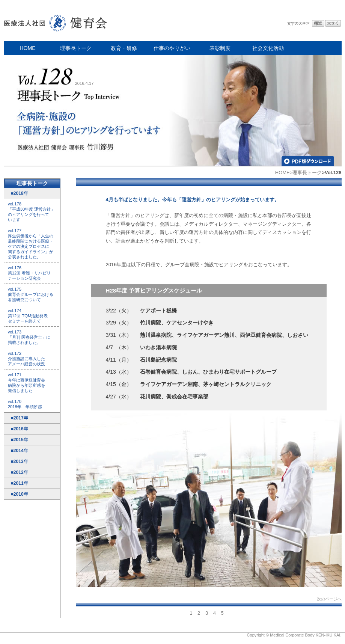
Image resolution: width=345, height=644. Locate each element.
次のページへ (329, 599)
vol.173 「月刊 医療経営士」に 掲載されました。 (29, 337)
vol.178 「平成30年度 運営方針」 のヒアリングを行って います (32, 212)
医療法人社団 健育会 (56, 21)
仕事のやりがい (172, 48)
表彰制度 (220, 48)
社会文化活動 (268, 48)
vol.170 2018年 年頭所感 (25, 404)
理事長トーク (76, 48)
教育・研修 (124, 48)
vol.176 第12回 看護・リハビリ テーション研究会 (29, 273)
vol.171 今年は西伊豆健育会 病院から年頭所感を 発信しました (26, 383)
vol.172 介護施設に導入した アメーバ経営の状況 (26, 359)
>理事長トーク (306, 173)
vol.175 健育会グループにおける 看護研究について (31, 294)
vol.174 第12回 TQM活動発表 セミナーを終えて (28, 316)
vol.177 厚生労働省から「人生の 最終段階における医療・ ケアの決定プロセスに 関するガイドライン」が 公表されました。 (31, 244)
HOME (27, 48)
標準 (318, 23)
